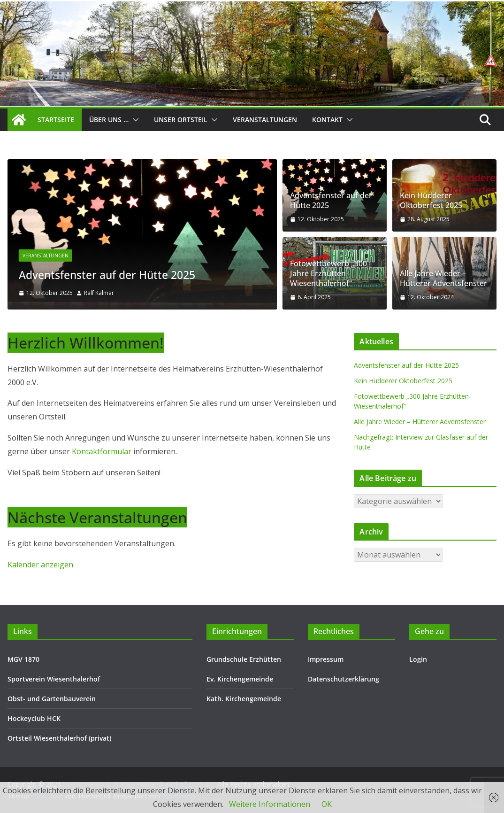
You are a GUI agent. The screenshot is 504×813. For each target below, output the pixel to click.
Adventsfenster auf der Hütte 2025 (112, 275)
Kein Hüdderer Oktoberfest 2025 (431, 201)
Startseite (56, 120)
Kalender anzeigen (40, 565)
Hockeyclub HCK (34, 718)
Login (418, 659)
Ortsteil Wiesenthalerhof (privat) (59, 738)
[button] (134, 120)
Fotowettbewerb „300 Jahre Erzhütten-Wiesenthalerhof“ (328, 273)
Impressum (326, 659)
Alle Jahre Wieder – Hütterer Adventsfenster (443, 279)
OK (327, 804)
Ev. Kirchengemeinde (240, 679)
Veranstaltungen (265, 120)
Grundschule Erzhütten (244, 659)
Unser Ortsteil (181, 120)
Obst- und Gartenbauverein (52, 699)
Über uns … (109, 120)
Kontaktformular (103, 451)
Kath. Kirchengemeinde (244, 699)
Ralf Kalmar (99, 293)
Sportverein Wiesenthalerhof (54, 679)
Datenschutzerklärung (344, 679)
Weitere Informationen (270, 804)
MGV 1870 (23, 659)
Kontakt (327, 120)
